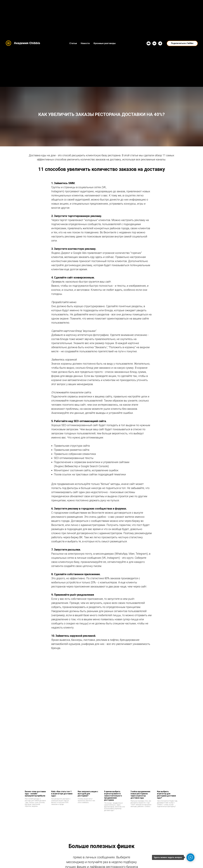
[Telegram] (160, 43)
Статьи (73, 43)
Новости (85, 43)
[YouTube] (149, 43)
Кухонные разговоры (105, 43)
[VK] (154, 43)
